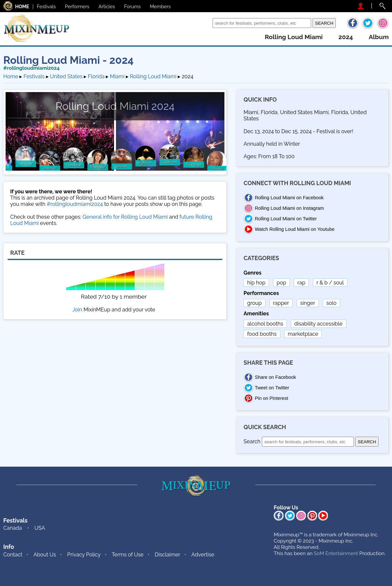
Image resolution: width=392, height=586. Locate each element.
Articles (107, 6)
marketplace (303, 334)
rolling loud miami (294, 37)
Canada (12, 528)
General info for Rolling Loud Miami (125, 217)
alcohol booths (265, 324)
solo (331, 303)
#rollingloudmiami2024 (31, 68)
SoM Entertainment (336, 553)
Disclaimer (168, 555)
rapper (281, 303)
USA (40, 528)
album (379, 37)
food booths (262, 334)
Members (160, 6)
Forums (132, 6)
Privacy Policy (84, 555)
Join (77, 310)
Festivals (46, 6)
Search (203, 23)
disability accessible (319, 324)
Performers (77, 6)
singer (308, 303)
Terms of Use (128, 555)
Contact (13, 555)
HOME (22, 6)
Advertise (203, 555)
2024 (346, 37)
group (254, 303)
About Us (45, 555)
